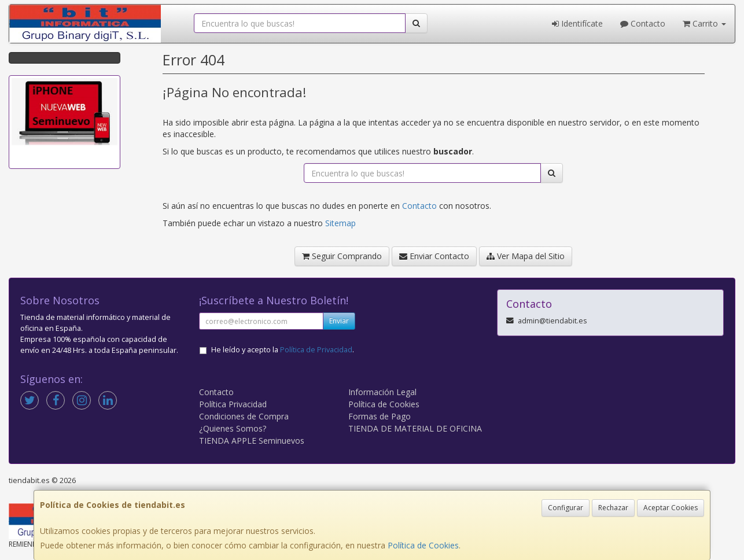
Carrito (704, 23)
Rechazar (613, 508)
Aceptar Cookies (671, 508)
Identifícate (577, 23)
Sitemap (340, 223)
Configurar (566, 508)
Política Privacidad (233, 404)
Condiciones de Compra (244, 416)
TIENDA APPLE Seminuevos (252, 441)
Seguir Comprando (342, 256)
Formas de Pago (380, 416)
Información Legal (382, 392)
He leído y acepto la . (283, 350)
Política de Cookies (423, 545)
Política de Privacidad (316, 350)
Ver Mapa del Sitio (526, 256)
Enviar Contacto (434, 256)
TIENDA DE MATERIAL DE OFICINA (415, 428)
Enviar (339, 321)
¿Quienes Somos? (233, 428)
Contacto (643, 23)
